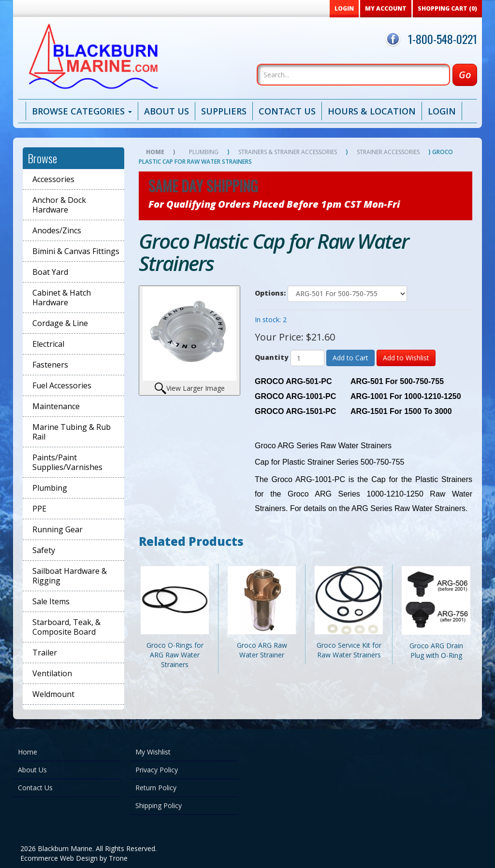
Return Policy (156, 788)
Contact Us (287, 111)
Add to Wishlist (406, 358)
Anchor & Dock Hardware (59, 205)
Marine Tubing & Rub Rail (72, 432)
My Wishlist (153, 752)
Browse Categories (82, 111)
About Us (167, 111)
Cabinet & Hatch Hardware (62, 298)
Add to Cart (350, 358)
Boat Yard (50, 272)
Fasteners (50, 365)
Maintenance (56, 406)
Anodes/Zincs (57, 230)
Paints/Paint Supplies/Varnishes (67, 462)
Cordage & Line (60, 323)
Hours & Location (372, 111)
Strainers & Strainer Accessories (288, 152)
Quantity (272, 357)
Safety (44, 550)
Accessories (53, 179)
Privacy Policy (157, 770)
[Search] (353, 75)
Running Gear (58, 529)
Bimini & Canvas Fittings (76, 251)
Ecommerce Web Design (59, 858)
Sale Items (51, 601)
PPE (39, 509)
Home (155, 152)
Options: (270, 293)
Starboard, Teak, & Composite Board (66, 627)
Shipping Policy (159, 805)
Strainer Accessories (388, 152)
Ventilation (52, 673)
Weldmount (53, 694)
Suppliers (224, 111)
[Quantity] (307, 358)
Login (442, 111)
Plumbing (50, 488)
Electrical (48, 344)
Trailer (45, 653)
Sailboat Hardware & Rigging (70, 576)
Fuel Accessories (62, 385)
